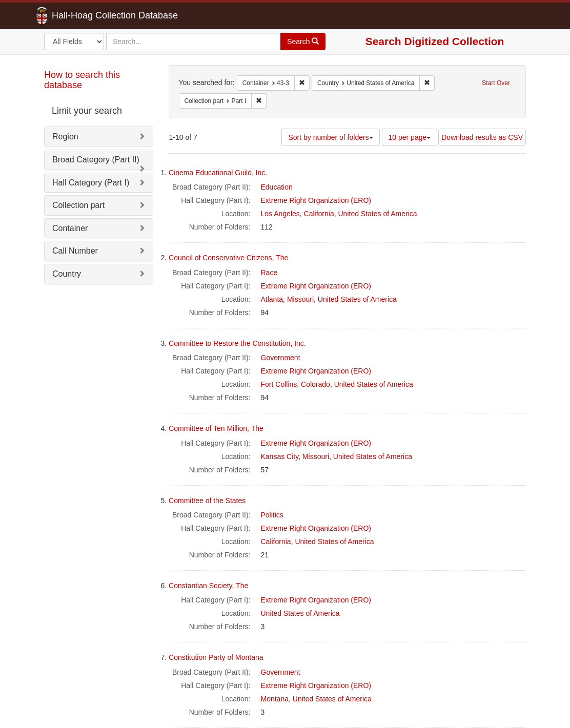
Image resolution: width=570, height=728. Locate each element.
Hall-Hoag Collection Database (83, 15)
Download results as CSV (482, 137)
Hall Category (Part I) (91, 183)
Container (70, 228)
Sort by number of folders (330, 137)
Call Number (75, 251)
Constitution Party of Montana (216, 657)
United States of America (378, 214)
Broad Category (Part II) (96, 160)
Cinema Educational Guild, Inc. (218, 173)
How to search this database (82, 80)
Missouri (300, 299)
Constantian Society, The (208, 586)
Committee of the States (207, 501)
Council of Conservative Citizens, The (228, 258)
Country (67, 274)
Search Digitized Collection (435, 41)
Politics (272, 515)
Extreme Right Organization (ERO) (316, 200)
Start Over (496, 83)
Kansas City (280, 456)
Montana (275, 699)
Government (281, 358)
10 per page (410, 137)
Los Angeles (280, 214)
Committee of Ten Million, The (216, 428)
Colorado (315, 384)
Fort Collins (279, 384)
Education (277, 187)
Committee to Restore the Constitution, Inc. (237, 343)
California (319, 214)
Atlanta (272, 299)
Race (269, 273)
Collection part (78, 205)
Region (65, 137)
